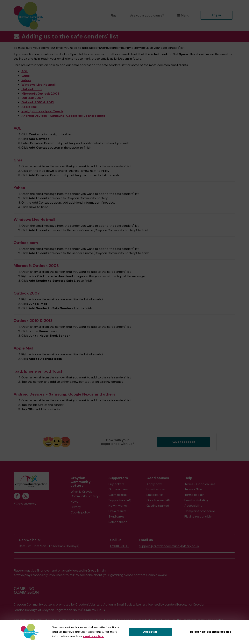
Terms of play (194, 495)
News (74, 502)
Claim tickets (118, 495)
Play (114, 15)
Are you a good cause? (147, 15)
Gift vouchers (118, 489)
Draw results (117, 511)
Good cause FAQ (158, 500)
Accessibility (193, 506)
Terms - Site (193, 489)
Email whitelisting (196, 500)
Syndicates (117, 516)
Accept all (150, 632)
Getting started (158, 506)
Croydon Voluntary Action (94, 604)
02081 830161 (120, 546)
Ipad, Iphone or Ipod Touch (42, 111)
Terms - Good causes (200, 484)
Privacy (76, 507)
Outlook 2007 (32, 98)
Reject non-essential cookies (211, 632)
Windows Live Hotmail (38, 85)
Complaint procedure (200, 511)
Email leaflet (155, 495)
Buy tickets (116, 484)
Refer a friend (118, 522)
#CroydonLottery (25, 504)
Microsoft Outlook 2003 (40, 94)
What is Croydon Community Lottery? (85, 494)
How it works (118, 506)
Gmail (26, 76)
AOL (25, 71)
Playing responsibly (198, 516)
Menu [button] (183, 15)
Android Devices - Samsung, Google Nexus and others (63, 116)
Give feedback (184, 442)
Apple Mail (29, 107)
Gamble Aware (157, 575)
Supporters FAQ (120, 500)
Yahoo (26, 80)
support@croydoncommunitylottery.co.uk (169, 546)
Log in (217, 15)
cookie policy (93, 636)
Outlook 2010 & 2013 (38, 102)
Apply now (154, 484)
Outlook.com (32, 89)
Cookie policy (80, 512)
